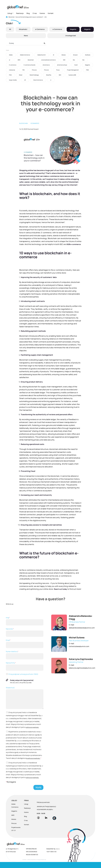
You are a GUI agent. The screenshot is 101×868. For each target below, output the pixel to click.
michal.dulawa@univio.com (79, 652)
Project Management (73, 70)
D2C (64, 60)
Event (76, 65)
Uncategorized (70, 36)
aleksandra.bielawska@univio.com (82, 634)
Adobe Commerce (25, 55)
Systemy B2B (72, 75)
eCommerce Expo (62, 65)
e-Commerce (40, 29)
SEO (60, 75)
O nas (35, 13)
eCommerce (46, 65)
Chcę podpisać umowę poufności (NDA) (22, 680)
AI (54, 55)
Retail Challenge (34, 75)
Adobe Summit (41, 55)
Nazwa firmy (24, 672)
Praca (58, 70)
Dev (74, 60)
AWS (19, 60)
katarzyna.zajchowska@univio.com (83, 674)
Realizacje (20, 13)
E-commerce (13, 65)
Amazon (75, 55)
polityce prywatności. (32, 733)
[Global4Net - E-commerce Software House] (18, 7)
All (10, 29)
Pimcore (34, 70)
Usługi (10, 13)
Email (24, 649)
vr (51, 80)
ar (10, 60)
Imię (24, 627)
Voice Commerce (38, 80)
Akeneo (64, 55)
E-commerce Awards (29, 65)
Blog (28, 13)
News (26, 36)
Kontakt (51, 13)
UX (25, 80)
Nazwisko (24, 638)
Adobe (11, 55)
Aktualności (23, 29)
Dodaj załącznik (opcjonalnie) (22, 686)
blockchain (31, 60)
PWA (87, 70)
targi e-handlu (13, 80)
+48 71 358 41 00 (51, 858)
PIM (23, 70)
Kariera (42, 13)
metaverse (12, 70)
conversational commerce (48, 60)
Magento (73, 29)
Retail (21, 75)
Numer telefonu (24, 661)
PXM (10, 75)
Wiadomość (24, 704)
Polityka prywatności (43, 808)
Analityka (88, 55)
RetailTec (49, 75)
